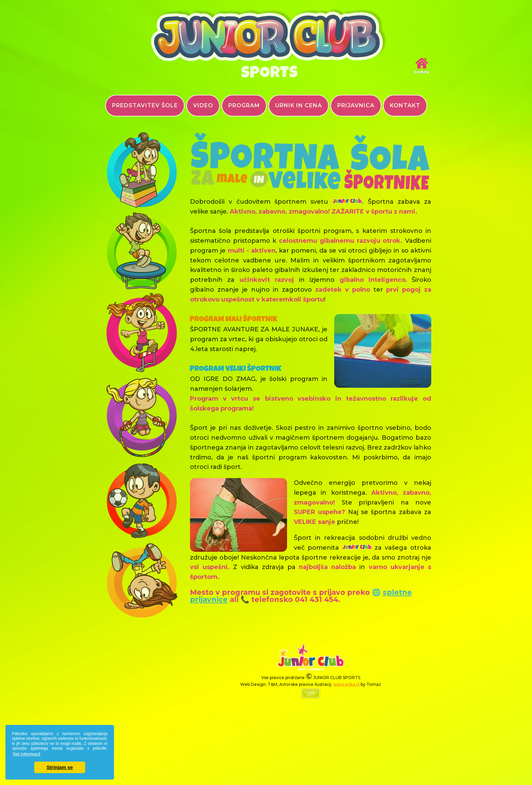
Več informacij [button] (27, 754)
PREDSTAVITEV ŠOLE (145, 105)
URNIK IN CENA (299, 105)
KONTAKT (405, 105)
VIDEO (203, 105)
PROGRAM (244, 105)
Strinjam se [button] (60, 767)
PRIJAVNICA (356, 105)
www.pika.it (346, 684)
